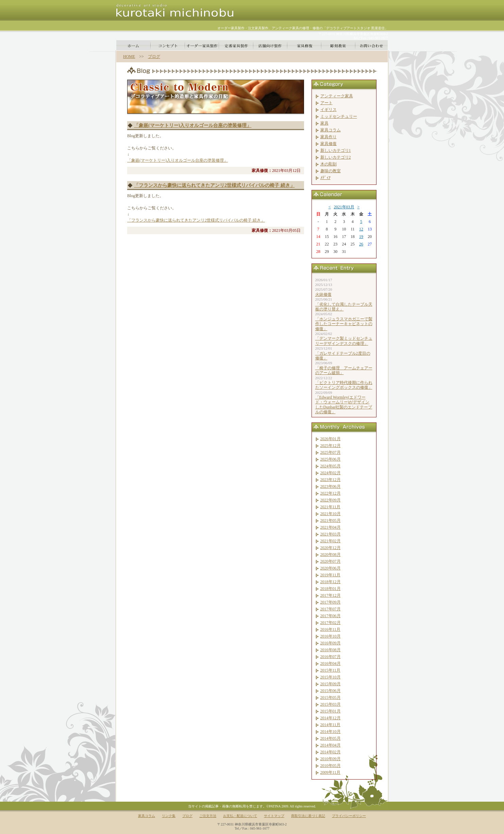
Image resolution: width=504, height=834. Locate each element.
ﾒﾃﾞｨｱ (325, 178)
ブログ (154, 57)
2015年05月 (331, 697)
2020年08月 (331, 555)
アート (326, 103)
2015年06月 (331, 691)
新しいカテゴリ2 (336, 157)
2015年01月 (331, 711)
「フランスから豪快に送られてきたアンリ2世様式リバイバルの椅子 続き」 (214, 185)
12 (361, 229)
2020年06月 (331, 568)
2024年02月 (331, 473)
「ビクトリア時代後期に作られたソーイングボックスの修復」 (344, 385)
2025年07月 (331, 452)
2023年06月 (331, 486)
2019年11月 (331, 575)
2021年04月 (331, 527)
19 (361, 237)
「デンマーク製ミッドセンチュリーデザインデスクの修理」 (344, 341)
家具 (324, 123)
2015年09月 (331, 684)
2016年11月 (331, 629)
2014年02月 (331, 752)
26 (361, 244)
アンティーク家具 (337, 96)
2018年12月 (331, 582)
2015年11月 (331, 670)
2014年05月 (331, 738)
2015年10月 (331, 677)
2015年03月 (331, 704)
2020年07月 (331, 561)
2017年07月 (331, 609)
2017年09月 (331, 602)
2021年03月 (344, 207)
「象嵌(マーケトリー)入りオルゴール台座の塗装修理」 (193, 125)
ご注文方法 (208, 816)
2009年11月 (331, 772)
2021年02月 (331, 541)
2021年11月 (331, 507)
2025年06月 (331, 459)
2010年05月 (331, 766)
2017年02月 (331, 623)
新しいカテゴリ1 (336, 150)
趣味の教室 (331, 171)
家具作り (329, 137)
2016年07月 (331, 657)
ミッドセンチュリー (339, 116)
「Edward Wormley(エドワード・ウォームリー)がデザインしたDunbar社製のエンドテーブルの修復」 (344, 405)
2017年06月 (331, 616)
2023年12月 (331, 480)
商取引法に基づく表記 (308, 816)
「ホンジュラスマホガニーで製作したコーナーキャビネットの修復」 (344, 324)
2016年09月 (331, 643)
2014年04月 (331, 745)
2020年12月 (331, 548)
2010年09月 (331, 759)
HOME (129, 57)
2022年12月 (331, 493)
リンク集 (169, 816)
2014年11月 (331, 725)
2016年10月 (331, 636)
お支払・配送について (240, 816)
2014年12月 (331, 718)
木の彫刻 (329, 164)
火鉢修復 (323, 294)
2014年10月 (331, 732)
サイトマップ (274, 816)
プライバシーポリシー (349, 816)
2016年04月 (331, 663)
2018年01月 (331, 589)
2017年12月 (331, 595)
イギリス (329, 110)
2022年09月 (331, 500)
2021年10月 (331, 514)
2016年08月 (331, 650)
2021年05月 (331, 520)
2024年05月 (331, 466)
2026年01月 (331, 439)
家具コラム (331, 130)
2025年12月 (331, 446)
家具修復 (329, 144)
